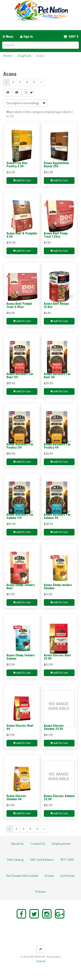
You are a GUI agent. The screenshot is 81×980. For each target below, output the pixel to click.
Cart (72, 36)
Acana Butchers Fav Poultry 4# (57, 446)
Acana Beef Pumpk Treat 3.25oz (19, 305)
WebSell (41, 961)
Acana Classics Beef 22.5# (57, 657)
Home (8, 56)
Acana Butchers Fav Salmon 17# (20, 516)
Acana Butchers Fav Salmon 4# (57, 516)
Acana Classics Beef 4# (20, 727)
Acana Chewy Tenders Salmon (21, 657)
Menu (8, 36)
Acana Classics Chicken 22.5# (54, 727)
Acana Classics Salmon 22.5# (59, 797)
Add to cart (22, 181)
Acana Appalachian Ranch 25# (56, 164)
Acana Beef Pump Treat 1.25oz (56, 235)
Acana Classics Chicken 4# (16, 797)
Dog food (24, 56)
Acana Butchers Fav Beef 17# (20, 375)
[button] (71, 36)
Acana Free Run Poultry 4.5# (17, 164)
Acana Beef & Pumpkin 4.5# (22, 235)
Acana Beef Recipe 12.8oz (56, 305)
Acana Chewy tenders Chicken (58, 586)
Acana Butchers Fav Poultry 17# (20, 446)
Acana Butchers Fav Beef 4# (57, 375)
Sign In (26, 36)
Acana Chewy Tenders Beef (21, 586)
